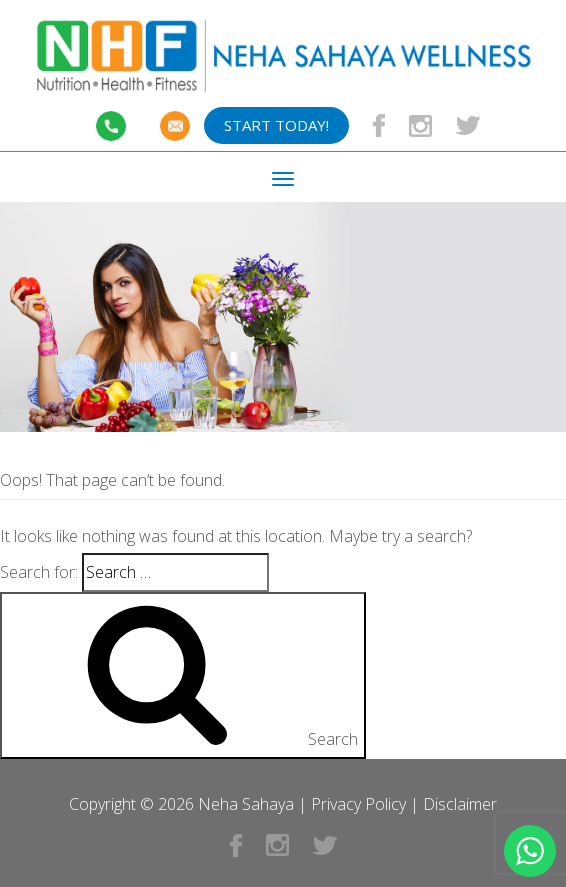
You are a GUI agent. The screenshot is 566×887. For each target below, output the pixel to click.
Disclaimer (460, 804)
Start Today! (276, 125)
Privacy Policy (358, 804)
